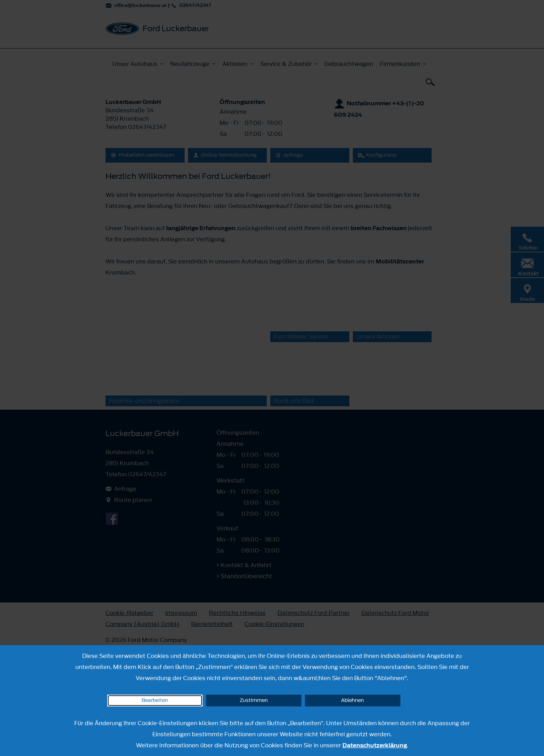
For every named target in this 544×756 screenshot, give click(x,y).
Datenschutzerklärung (375, 745)
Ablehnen (352, 700)
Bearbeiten (155, 700)
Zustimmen (254, 700)
